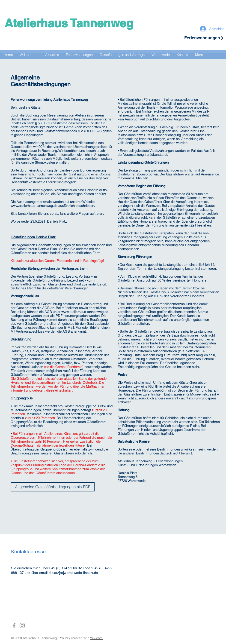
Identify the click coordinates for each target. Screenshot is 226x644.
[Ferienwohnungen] (202, 38)
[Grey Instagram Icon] (22, 626)
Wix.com (96, 638)
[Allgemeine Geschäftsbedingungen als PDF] (53, 487)
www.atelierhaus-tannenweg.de (34, 206)
